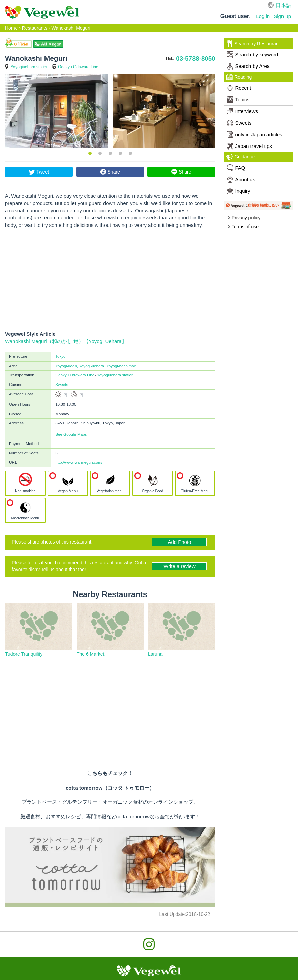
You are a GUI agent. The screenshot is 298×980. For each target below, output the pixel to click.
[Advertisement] (110, 280)
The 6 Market (90, 654)
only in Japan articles (255, 134)
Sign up (282, 16)
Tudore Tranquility (24, 654)
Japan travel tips (249, 146)
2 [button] (100, 153)
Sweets (62, 384)
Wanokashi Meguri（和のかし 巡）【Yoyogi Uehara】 (66, 341)
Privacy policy (244, 218)
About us (241, 180)
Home (11, 28)
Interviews (242, 111)
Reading (239, 77)
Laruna (155, 654)
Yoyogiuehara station (30, 67)
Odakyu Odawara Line (78, 67)
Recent (239, 88)
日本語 (283, 5)
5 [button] (130, 153)
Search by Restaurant (253, 44)
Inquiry (239, 191)
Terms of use (243, 227)
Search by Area (248, 66)
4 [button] (120, 153)
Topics (238, 100)
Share (114, 172)
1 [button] (90, 153)
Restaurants (35, 28)
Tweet (43, 172)
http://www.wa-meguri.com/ (79, 462)
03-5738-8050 (196, 59)
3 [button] (110, 153)
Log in (263, 16)
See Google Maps (71, 434)
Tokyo (60, 356)
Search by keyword (252, 55)
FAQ (236, 168)
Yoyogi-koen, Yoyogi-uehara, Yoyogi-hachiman (96, 366)
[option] (56, 111)
